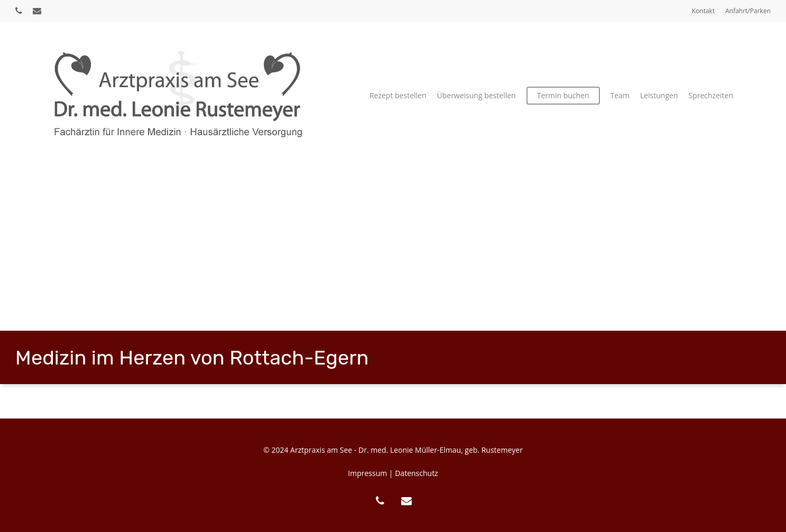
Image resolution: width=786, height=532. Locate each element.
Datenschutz (416, 473)
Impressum (367, 473)
